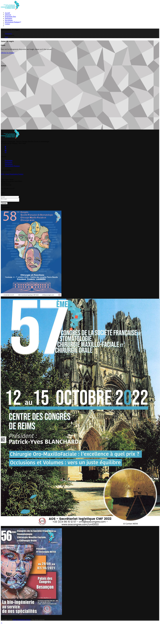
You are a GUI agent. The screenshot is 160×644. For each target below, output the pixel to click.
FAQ (6, 37)
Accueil (7, 13)
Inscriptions (9, 20)
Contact (7, 24)
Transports (8, 34)
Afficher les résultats (8, 53)
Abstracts (8, 15)
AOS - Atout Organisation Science (12, 174)
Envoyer (4, 204)
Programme (10, 16)
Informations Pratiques (13, 22)
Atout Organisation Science (22, 620)
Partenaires (9, 18)
